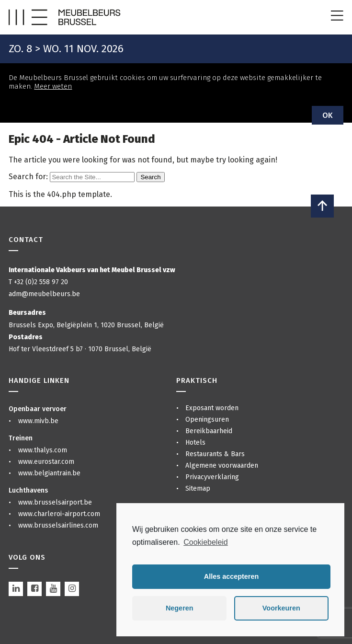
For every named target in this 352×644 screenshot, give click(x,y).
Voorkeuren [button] (281, 608)
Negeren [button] (180, 608)
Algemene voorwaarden (222, 466)
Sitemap (198, 489)
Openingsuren (207, 420)
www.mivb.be (38, 421)
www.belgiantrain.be (49, 473)
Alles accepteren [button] (231, 576)
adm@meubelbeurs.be (44, 294)
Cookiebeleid (206, 542)
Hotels (195, 443)
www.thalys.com (43, 450)
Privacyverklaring (212, 477)
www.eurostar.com (46, 462)
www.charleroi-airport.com (59, 514)
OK (328, 115)
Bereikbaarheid (209, 431)
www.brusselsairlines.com (58, 525)
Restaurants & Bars (215, 454)
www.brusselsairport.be (55, 502)
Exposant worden (212, 408)
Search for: (28, 177)
